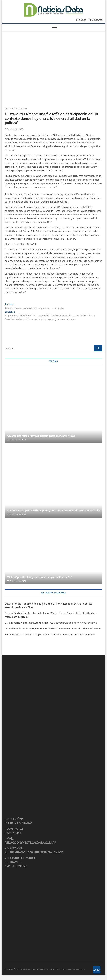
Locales (23, 108)
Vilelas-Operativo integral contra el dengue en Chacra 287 (40, 577)
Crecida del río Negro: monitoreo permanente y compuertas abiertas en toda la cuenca (51, 623)
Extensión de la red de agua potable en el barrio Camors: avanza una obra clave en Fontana (53, 629)
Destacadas (11, 108)
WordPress (51, 969)
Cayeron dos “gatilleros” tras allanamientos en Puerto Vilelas (41, 436)
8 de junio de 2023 (14, 129)
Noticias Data (12, 969)
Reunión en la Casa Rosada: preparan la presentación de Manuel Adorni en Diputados (50, 634)
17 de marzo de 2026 (16, 440)
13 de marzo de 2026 (16, 514)
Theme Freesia (38, 969)
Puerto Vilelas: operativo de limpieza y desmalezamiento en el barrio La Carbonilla (53, 510)
